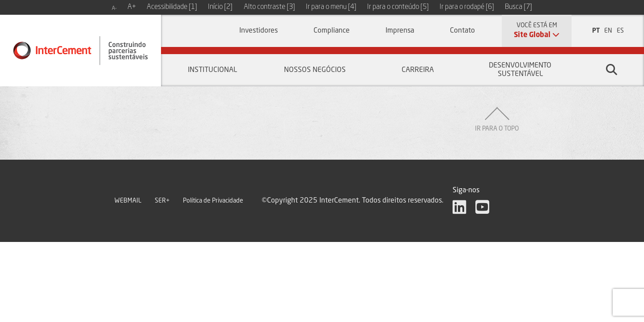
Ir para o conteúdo (398, 7)
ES (620, 31)
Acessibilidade (172, 7)
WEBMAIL (128, 201)
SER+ (162, 201)
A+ (132, 7)
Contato (462, 31)
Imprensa (400, 31)
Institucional (212, 70)
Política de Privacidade (213, 201)
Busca (519, 7)
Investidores (258, 31)
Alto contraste (269, 7)
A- (114, 8)
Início (220, 7)
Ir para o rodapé (467, 7)
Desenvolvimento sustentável (520, 70)
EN (608, 31)
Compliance (332, 31)
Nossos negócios (315, 70)
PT (596, 31)
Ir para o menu (331, 7)
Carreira (418, 70)
